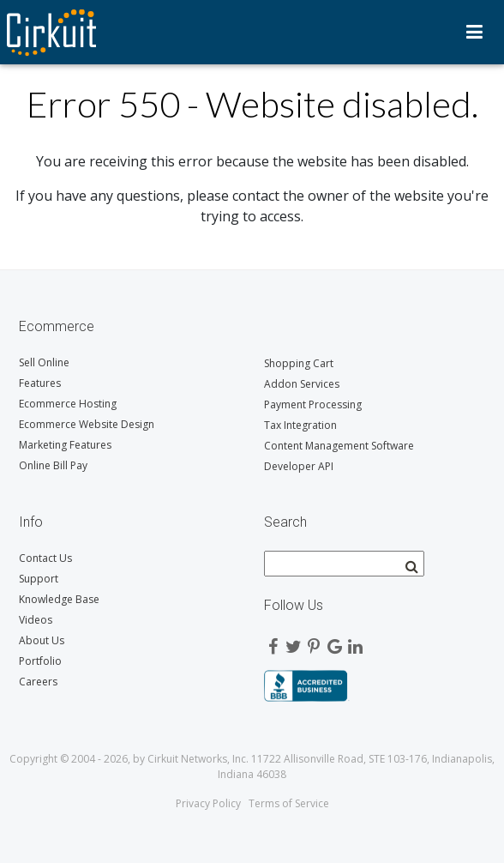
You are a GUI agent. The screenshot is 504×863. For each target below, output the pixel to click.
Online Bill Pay (53, 465)
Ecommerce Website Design (87, 424)
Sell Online (44, 362)
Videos (36, 620)
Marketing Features (65, 445)
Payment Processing (313, 404)
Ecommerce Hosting (68, 404)
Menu (474, 32)
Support (39, 579)
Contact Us (45, 558)
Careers (38, 682)
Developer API (299, 466)
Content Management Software (339, 446)
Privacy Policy (208, 803)
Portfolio (40, 661)
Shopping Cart (299, 363)
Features (40, 383)
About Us (42, 640)
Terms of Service (289, 803)
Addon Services (302, 384)
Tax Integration (300, 425)
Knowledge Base (59, 599)
